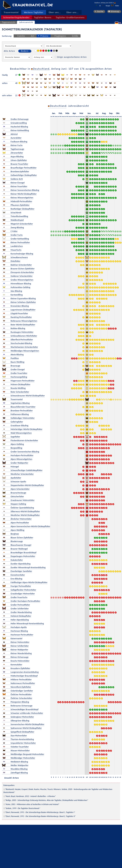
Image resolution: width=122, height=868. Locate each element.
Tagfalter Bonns (43, 17)
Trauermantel (11, 12)
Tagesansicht (9, 22)
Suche (100, 11)
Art (33, 36)
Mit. (54, 116)
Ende (56, 116)
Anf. (51, 116)
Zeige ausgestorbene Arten (72, 57)
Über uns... (55, 12)
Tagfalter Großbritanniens (70, 17)
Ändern (25, 51)
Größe (75, 36)
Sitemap (115, 11)
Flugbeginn (60, 36)
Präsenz (44, 36)
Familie (21, 36)
